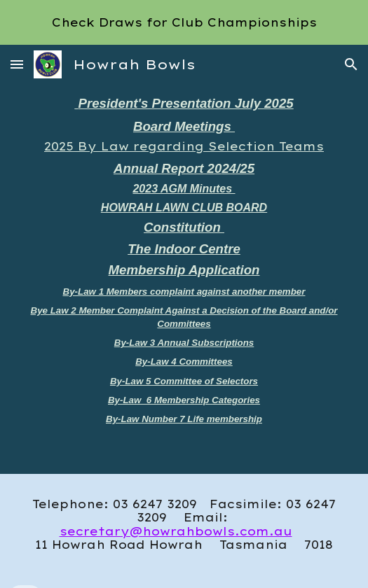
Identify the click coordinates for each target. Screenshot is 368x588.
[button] (17, 64)
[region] (184, 22)
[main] (184, 279)
